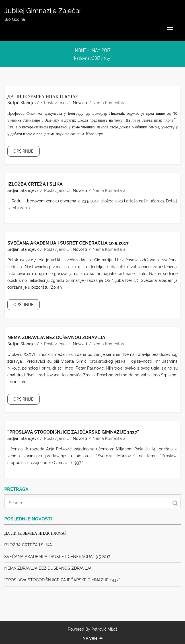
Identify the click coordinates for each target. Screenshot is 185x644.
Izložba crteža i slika (35, 184)
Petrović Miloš (104, 629)
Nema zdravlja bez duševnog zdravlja (56, 338)
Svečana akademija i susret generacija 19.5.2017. (68, 243)
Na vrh (92, 638)
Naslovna (82, 58)
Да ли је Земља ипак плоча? (43, 97)
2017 (96, 58)
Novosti (80, 103)
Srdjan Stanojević (23, 103)
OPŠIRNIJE (23, 151)
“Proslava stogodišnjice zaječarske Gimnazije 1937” (73, 432)
